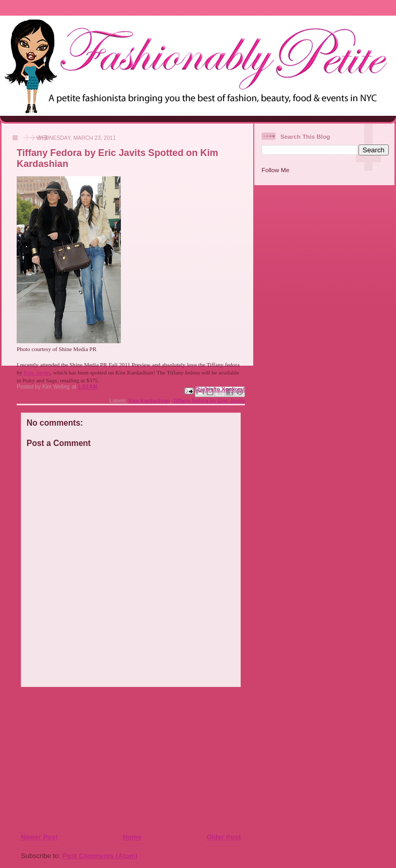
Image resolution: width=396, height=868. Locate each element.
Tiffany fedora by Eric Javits (209, 401)
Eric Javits (37, 372)
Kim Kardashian (149, 401)
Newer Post (39, 837)
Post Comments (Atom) (100, 856)
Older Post (224, 837)
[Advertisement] (84, 759)
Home (132, 837)
